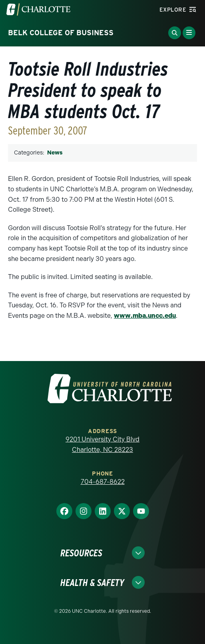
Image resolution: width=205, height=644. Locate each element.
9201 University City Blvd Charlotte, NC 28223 (102, 444)
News (55, 153)
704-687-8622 (103, 482)
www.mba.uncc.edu (145, 316)
